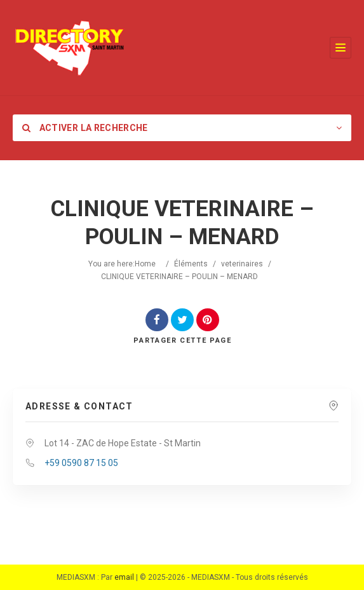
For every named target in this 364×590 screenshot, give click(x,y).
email (124, 577)
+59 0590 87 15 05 (81, 463)
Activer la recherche (85, 128)
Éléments (191, 264)
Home (145, 264)
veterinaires (242, 264)
